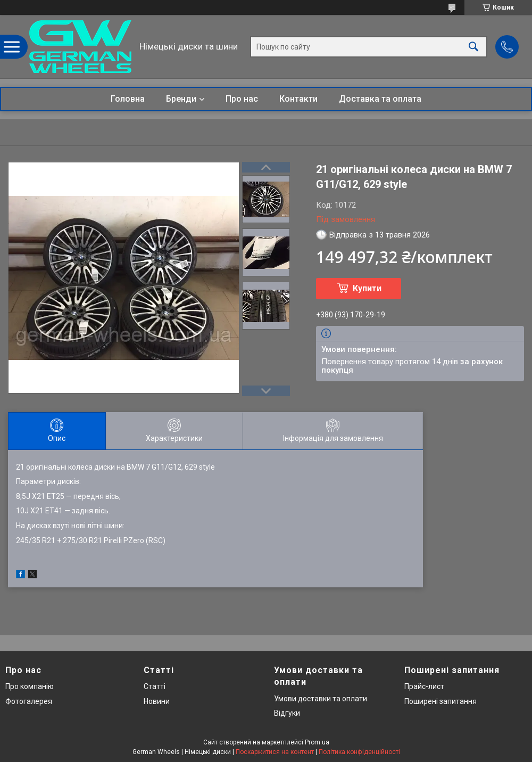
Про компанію (30, 686)
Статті (155, 686)
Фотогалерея (29, 701)
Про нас (242, 99)
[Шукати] (473, 47)
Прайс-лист (424, 686)
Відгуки (287, 713)
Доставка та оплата (380, 99)
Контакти (298, 99)
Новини (157, 701)
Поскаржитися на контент (275, 752)
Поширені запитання (440, 701)
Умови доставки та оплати (321, 699)
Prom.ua (317, 742)
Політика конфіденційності (359, 752)
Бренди (181, 99)
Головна (128, 99)
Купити (367, 288)
